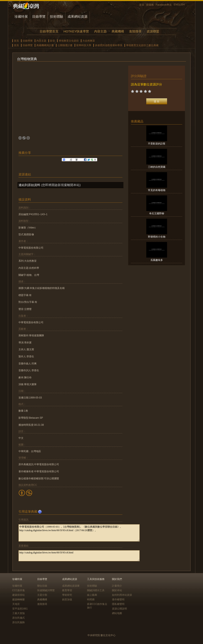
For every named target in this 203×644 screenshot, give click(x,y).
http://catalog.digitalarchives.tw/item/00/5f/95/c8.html (79, 556)
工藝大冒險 (18, 613)
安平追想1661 (20, 609)
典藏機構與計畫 (45, 45)
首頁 (142, 5)
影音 (53, 41)
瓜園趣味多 (157, 260)
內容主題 (100, 31)
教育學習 (67, 590)
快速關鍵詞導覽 (46, 590)
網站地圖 (117, 613)
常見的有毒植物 (157, 190)
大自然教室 (89, 41)
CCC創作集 (19, 590)
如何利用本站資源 (122, 595)
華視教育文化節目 (69, 41)
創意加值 (67, 600)
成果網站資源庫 (71, 586)
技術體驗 (57, 17)
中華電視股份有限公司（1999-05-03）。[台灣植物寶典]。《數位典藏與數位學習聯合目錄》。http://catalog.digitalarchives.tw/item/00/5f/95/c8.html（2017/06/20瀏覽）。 (79, 533)
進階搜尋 (135, 31)
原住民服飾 (18, 622)
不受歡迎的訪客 (157, 144)
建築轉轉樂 (18, 600)
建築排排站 (18, 595)
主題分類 (42, 595)
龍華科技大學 (84, 45)
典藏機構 (118, 31)
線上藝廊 (92, 595)
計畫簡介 (117, 586)
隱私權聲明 (118, 604)
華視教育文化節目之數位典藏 (142, 45)
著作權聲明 (118, 600)
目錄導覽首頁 (49, 31)
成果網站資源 (78, 17)
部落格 (150, 5)
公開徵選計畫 (65, 45)
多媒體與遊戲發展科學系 (109, 45)
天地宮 (16, 604)
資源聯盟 (153, 31)
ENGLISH (179, 5)
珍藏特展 (21, 17)
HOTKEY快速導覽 (76, 31)
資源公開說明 (119, 609)
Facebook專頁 (164, 5)
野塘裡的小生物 (157, 237)
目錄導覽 (39, 17)
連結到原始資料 (29, 185)
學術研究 (67, 595)
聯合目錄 (42, 586)
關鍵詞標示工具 (96, 590)
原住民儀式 (18, 618)
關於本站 (117, 590)
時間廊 (91, 600)
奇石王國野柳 (157, 213)
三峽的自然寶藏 (157, 167)
